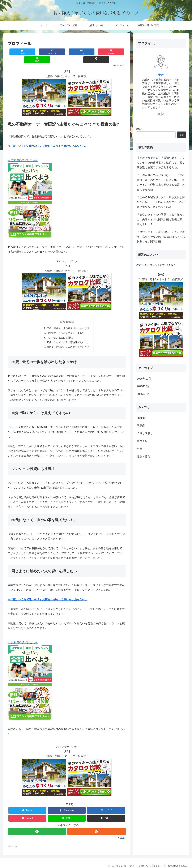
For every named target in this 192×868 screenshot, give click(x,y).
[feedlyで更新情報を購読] (37, 824)
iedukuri (142, 418)
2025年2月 (143, 386)
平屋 (140, 449)
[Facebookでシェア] (37, 52)
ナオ (161, 75)
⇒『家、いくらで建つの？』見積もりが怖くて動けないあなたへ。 (48, 138)
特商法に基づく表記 (177, 859)
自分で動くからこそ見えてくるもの (65, 325)
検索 (139, 129)
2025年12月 (144, 379)
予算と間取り (145, 433)
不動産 (141, 426)
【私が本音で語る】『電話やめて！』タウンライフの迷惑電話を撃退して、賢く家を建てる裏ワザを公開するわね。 (161, 163)
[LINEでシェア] (96, 52)
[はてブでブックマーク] (57, 52)
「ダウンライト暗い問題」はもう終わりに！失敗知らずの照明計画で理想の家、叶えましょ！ (161, 219)
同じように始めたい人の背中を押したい (68, 340)
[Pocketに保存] (77, 52)
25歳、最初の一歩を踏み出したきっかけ (68, 321)
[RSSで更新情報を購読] (97, 824)
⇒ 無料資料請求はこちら (23, 153)
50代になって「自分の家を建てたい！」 (68, 335)
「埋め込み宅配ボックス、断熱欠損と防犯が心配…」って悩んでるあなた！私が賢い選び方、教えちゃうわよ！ (161, 202)
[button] (116, 52)
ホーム (106, 859)
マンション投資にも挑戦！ (61, 330)
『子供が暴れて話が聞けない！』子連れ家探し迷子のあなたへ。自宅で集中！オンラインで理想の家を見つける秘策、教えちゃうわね (161, 182)
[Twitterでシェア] (17, 52)
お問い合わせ (143, 859)
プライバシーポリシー (123, 859)
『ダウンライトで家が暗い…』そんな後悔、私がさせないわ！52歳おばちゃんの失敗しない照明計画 (161, 237)
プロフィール (158, 859)
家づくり (142, 441)
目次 (63, 314)
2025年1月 (143, 394)
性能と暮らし (145, 457)
